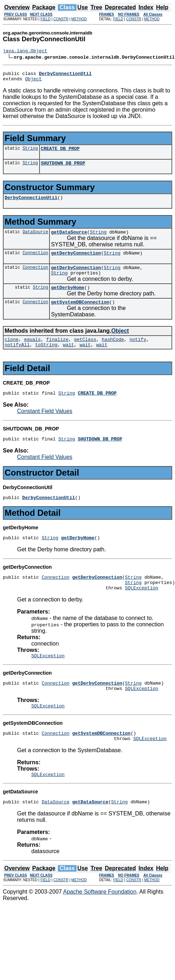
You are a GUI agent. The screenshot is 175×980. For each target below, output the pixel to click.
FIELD (46, 19)
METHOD (79, 19)
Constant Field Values (45, 427)
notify (138, 353)
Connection (35, 261)
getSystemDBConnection (80, 315)
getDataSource (69, 239)
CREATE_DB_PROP (60, 152)
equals (33, 353)
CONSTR (61, 19)
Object (33, 82)
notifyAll (17, 359)
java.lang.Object (25, 52)
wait (68, 359)
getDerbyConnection (76, 261)
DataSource (35, 239)
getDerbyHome (68, 299)
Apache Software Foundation (100, 923)
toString (46, 359)
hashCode (113, 353)
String (30, 152)
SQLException (142, 610)
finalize (57, 353)
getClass (85, 353)
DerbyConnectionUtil (31, 204)
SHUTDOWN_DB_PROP (63, 168)
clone (12, 353)
